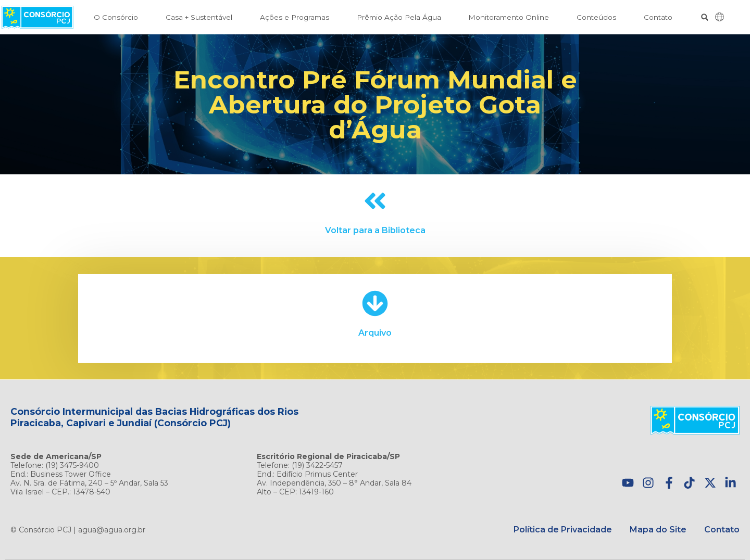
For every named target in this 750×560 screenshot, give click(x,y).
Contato (658, 17)
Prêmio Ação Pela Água (399, 17)
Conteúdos (596, 17)
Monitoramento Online (509, 17)
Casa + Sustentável (199, 17)
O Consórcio (116, 17)
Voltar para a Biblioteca (375, 230)
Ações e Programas (295, 17)
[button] (704, 17)
